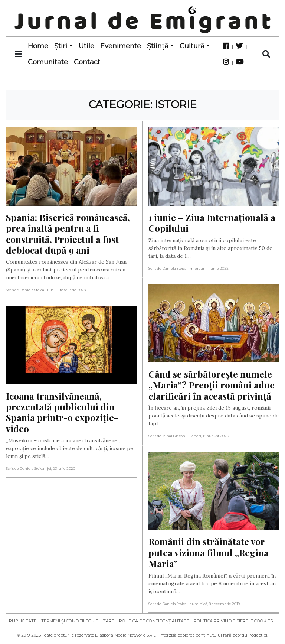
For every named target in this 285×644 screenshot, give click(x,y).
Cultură (192, 46)
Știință (158, 46)
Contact (87, 62)
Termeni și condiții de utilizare (78, 621)
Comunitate (48, 62)
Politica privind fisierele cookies (233, 621)
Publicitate (23, 621)
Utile (86, 46)
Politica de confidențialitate (154, 621)
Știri (61, 46)
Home (38, 46)
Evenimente (121, 46)
